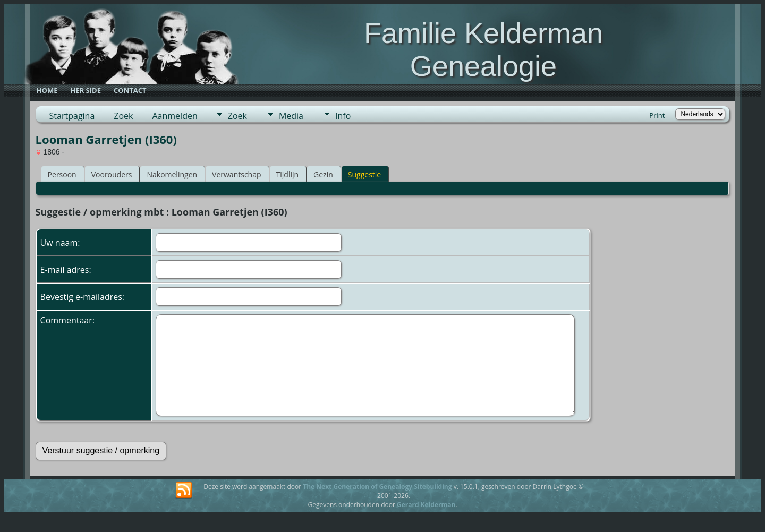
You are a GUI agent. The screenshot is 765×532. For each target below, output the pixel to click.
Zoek (123, 116)
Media (291, 116)
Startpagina (72, 116)
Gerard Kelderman (426, 505)
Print (657, 115)
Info (343, 116)
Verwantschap (236, 174)
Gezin (323, 174)
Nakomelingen (172, 174)
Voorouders (112, 174)
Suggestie (364, 174)
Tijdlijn (288, 174)
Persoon (62, 174)
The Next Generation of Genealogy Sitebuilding (377, 487)
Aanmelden (175, 116)
